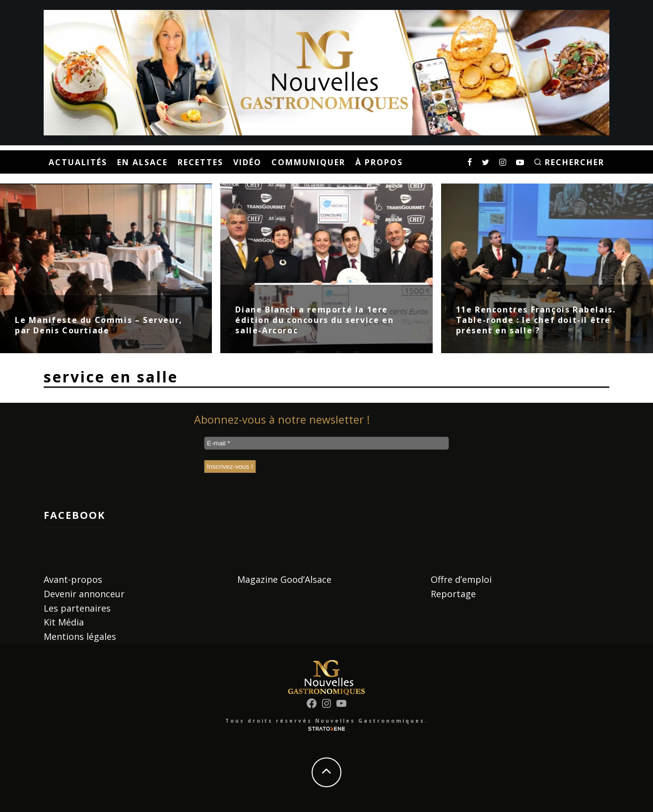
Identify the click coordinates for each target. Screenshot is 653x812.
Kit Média (64, 622)
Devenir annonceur (84, 594)
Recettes (200, 162)
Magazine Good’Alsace (284, 579)
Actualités (78, 162)
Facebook (74, 515)
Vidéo (247, 162)
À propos (379, 162)
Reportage (453, 594)
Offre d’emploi (461, 579)
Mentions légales (80, 636)
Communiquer (308, 162)
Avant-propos (73, 579)
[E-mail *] (326, 443)
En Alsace (142, 162)
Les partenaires (77, 608)
